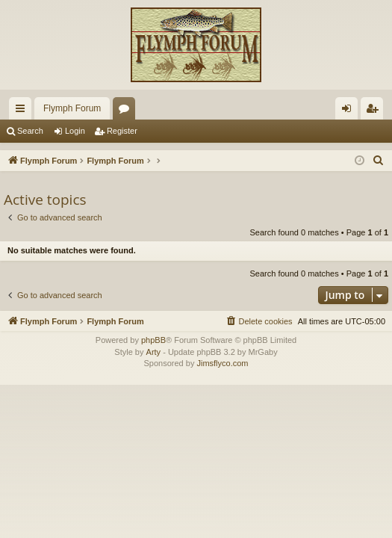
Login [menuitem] (350, 111)
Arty (154, 352)
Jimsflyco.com (222, 363)
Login (75, 131)
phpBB (153, 340)
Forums (127, 111)
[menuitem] (379, 161)
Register (122, 131)
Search (30, 131)
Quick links (23, 111)
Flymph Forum (72, 108)
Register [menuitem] (375, 111)
